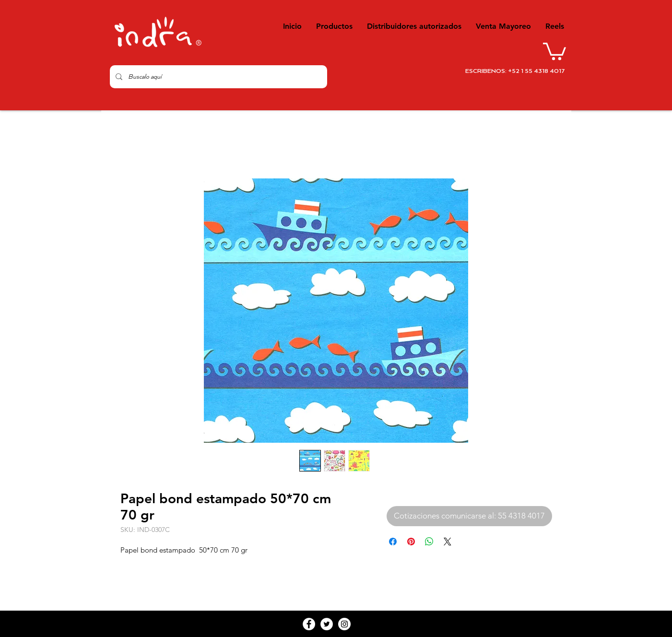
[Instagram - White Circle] (344, 624)
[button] (554, 50)
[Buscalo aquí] (218, 77)
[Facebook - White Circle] (309, 624)
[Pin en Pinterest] (411, 542)
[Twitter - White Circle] (327, 624)
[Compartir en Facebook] (393, 542)
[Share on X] (448, 542)
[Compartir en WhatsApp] (429, 542)
